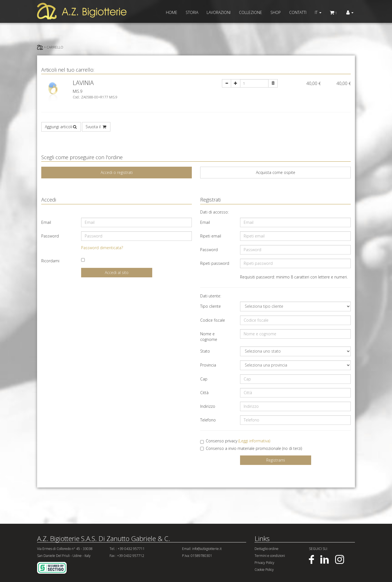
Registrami (276, 460)
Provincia (208, 365)
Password (50, 236)
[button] (350, 13)
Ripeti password (215, 263)
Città (204, 393)
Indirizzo (208, 406)
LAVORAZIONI (219, 12)
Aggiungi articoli (61, 127)
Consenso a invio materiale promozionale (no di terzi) (251, 448)
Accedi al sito (117, 272)
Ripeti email (211, 236)
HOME (172, 12)
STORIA (192, 12)
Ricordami (50, 261)
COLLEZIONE (251, 12)
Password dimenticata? (102, 248)
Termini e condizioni (270, 556)
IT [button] (318, 12)
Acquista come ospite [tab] (276, 172)
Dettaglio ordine (267, 549)
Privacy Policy (264, 563)
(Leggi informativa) (254, 441)
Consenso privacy (235, 441)
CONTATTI (298, 12)
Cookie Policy (264, 570)
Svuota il (96, 127)
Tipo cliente (210, 306)
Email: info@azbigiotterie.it (202, 549)
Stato (205, 351)
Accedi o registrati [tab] (117, 172)
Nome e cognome (209, 337)
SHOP (276, 12)
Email (46, 222)
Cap (204, 379)
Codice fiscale (213, 320)
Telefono (208, 420)
